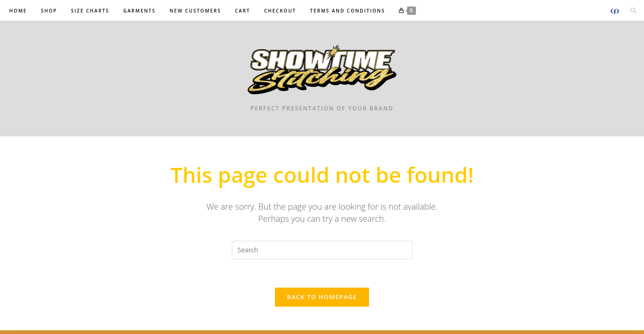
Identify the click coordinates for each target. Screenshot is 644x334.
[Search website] (633, 11)
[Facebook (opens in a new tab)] (615, 11)
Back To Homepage (322, 297)
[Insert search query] (322, 250)
